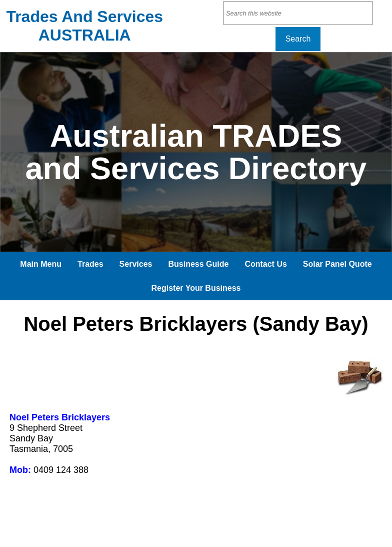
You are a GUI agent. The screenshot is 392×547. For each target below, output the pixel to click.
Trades (90, 264)
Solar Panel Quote (337, 264)
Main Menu (41, 264)
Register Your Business (196, 288)
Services (136, 264)
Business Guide (198, 264)
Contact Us (265, 264)
